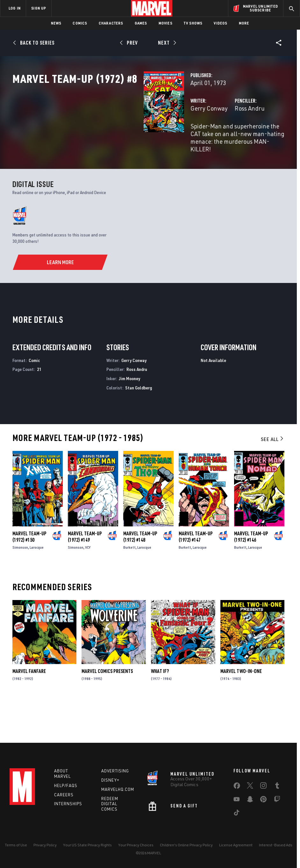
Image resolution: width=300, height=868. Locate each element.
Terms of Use (16, 845)
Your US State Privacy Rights (87, 845)
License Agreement (236, 845)
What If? (160, 710)
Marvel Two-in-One (241, 710)
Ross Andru (204, 136)
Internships (68, 804)
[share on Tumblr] (277, 787)
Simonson (20, 586)
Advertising (115, 771)
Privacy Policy (45, 845)
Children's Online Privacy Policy (186, 845)
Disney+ (110, 780)
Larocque (37, 586)
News (56, 23)
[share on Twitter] (250, 787)
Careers (64, 795)
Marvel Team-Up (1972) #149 (85, 575)
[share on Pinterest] (263, 800)
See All (273, 477)
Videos (220, 23)
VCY (88, 586)
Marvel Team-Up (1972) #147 (196, 575)
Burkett (129, 586)
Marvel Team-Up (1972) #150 (29, 575)
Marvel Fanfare (29, 710)
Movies (165, 23)
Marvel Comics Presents (107, 710)
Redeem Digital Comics (110, 804)
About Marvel (62, 774)
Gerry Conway (117, 136)
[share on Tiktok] (237, 814)
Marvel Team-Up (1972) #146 (251, 575)
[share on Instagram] (263, 787)
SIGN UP (39, 8)
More (244, 23)
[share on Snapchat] (250, 800)
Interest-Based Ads (276, 845)
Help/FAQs (66, 785)
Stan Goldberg (139, 426)
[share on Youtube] (237, 800)
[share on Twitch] (277, 800)
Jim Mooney (129, 417)
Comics (80, 23)
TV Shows (193, 23)
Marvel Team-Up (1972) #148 (140, 575)
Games (141, 23)
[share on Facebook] (237, 787)
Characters (111, 23)
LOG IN (15, 8)
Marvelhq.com (118, 789)
